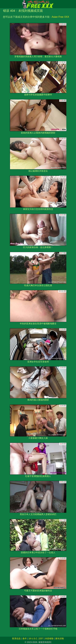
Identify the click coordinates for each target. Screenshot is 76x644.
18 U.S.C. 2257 (36, 639)
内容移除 (49, 639)
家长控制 (60, 639)
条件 (25, 639)
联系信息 (16, 639)
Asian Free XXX (60, 17)
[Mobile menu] (3, 4)
